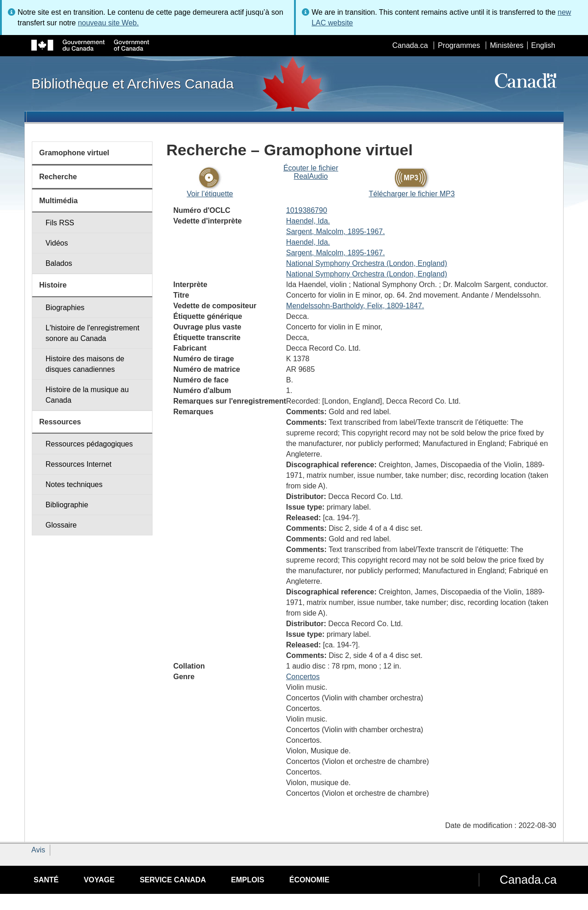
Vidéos (57, 243)
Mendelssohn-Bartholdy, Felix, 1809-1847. (355, 306)
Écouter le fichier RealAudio (311, 172)
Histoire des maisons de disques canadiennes (85, 364)
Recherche (58, 177)
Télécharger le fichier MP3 (412, 194)
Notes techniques (74, 484)
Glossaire (61, 525)
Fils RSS (60, 223)
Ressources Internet (79, 464)
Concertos (303, 677)
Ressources (60, 422)
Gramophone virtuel (74, 153)
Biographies (65, 308)
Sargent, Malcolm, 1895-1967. (335, 232)
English (543, 45)
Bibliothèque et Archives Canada (132, 83)
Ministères (507, 45)
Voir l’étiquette (210, 194)
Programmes (459, 45)
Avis (38, 850)
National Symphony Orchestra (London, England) (367, 263)
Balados (59, 263)
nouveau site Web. (108, 23)
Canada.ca (410, 45)
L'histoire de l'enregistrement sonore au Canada (93, 333)
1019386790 (307, 210)
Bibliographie (67, 505)
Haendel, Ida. (308, 221)
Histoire (53, 285)
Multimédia (59, 201)
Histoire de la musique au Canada (87, 395)
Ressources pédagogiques (89, 444)
